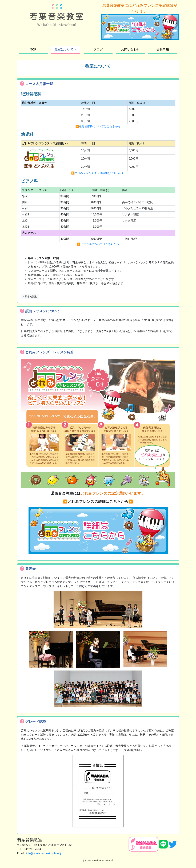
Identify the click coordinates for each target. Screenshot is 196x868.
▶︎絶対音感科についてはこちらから (98, 126)
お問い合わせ (130, 49)
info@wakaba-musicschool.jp (44, 853)
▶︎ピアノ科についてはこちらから (98, 244)
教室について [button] (64, 49)
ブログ (98, 49)
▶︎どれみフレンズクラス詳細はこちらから (98, 173)
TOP (33, 49)
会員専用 (163, 49)
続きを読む (30, 296)
